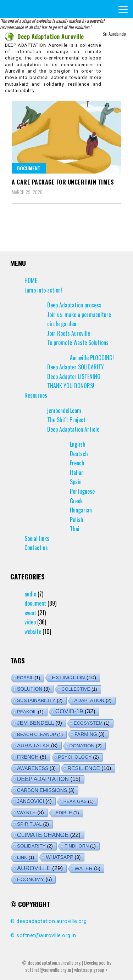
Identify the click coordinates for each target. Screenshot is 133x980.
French (77, 463)
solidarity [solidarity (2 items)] (35, 846)
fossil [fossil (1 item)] (29, 678)
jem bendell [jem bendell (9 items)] (40, 723)
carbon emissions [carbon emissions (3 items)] (46, 790)
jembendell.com (64, 410)
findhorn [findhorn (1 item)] (80, 846)
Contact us (36, 548)
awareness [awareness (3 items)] (36, 768)
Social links (37, 538)
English (78, 444)
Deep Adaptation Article (73, 429)
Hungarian (81, 510)
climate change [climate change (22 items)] (49, 835)
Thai (75, 529)
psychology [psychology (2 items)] (79, 757)
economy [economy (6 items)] (34, 879)
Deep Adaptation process (74, 305)
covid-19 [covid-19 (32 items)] (75, 711)
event (30, 613)
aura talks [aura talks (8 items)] (37, 745)
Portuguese (82, 491)
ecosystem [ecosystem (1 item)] (92, 723)
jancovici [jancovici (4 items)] (34, 801)
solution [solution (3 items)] (33, 689)
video (30, 622)
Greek (76, 501)
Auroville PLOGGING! (92, 358)
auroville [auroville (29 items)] (40, 868)
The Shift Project (66, 420)
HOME (31, 281)
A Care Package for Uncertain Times (63, 182)
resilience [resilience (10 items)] (89, 768)
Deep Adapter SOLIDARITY (76, 367)
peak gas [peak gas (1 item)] (79, 801)
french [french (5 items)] (32, 757)
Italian (77, 472)
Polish (77, 520)
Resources (36, 395)
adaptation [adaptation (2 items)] (93, 700)
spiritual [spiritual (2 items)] (33, 824)
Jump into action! (43, 290)
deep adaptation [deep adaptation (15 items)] (49, 779)
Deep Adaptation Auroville (45, 36)
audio (30, 594)
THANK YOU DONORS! (71, 386)
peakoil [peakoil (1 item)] (30, 712)
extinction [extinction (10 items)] (74, 677)
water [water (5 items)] (87, 868)
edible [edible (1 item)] (67, 813)
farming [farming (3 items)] (90, 734)
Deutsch (79, 454)
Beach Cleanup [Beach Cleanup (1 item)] (40, 734)
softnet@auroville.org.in (46, 935)
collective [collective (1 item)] (79, 689)
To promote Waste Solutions (78, 342)
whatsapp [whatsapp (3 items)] (63, 857)
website (33, 631)
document (29, 168)
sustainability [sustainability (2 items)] (40, 700)
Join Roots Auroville (69, 333)
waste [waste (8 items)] (31, 812)
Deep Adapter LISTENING (74, 376)
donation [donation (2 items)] (86, 746)
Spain (76, 482)
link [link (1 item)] (26, 857)
